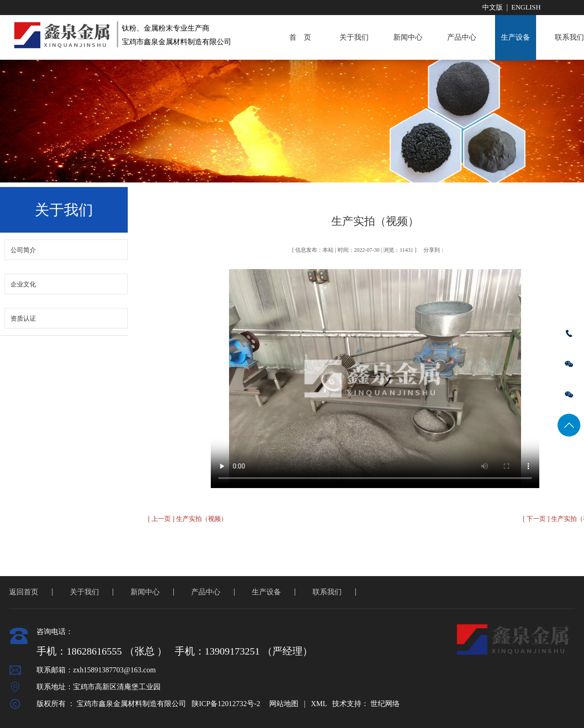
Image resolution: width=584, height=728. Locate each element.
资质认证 (23, 319)
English (526, 7)
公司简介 (23, 250)
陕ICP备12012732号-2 (226, 704)
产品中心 (462, 37)
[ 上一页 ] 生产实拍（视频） (188, 519)
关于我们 (354, 37)
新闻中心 (408, 37)
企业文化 (23, 284)
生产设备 (516, 37)
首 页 (300, 37)
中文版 (493, 7)
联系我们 (327, 592)
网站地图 (284, 704)
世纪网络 (385, 704)
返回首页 (24, 592)
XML (319, 704)
